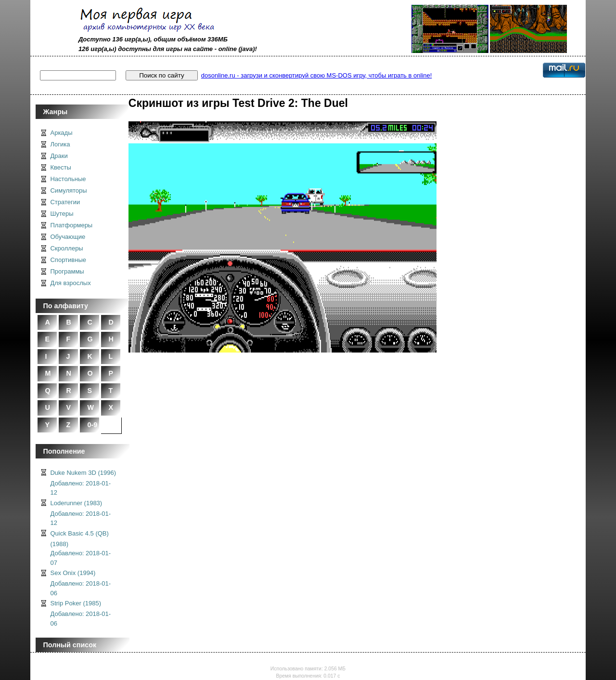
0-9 (92, 425)
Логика (60, 144)
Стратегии (65, 202)
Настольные (68, 179)
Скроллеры (66, 248)
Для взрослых (70, 283)
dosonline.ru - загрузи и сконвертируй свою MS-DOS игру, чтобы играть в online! (316, 75)
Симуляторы (68, 190)
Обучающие (68, 237)
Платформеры (71, 225)
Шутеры (62, 214)
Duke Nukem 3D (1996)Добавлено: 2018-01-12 (83, 483)
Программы (67, 271)
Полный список (70, 645)
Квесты (60, 167)
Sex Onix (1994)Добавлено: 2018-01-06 (80, 583)
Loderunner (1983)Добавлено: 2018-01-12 (80, 513)
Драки (59, 156)
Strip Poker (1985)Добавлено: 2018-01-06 (80, 613)
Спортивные (68, 260)
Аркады (61, 133)
